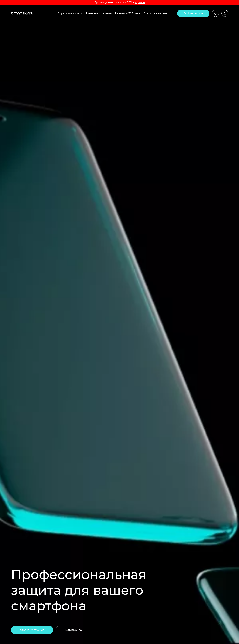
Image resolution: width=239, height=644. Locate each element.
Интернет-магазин (99, 13)
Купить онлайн (77, 630)
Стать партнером (155, 13)
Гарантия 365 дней (128, 13)
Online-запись (193, 13)
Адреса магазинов (70, 13)
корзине (140, 2)
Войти (215, 13)
